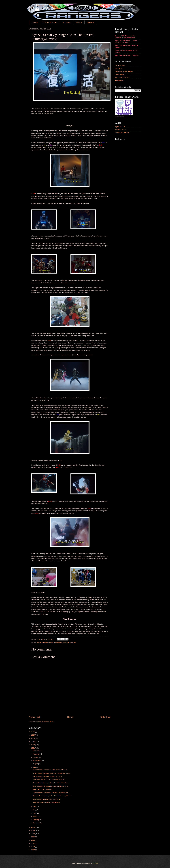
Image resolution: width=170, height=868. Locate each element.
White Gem (58, 642)
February (36, 820)
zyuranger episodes (69, 642)
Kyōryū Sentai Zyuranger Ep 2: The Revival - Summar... (51, 773)
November (37, 754)
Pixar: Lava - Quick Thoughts (42, 789)
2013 (33, 840)
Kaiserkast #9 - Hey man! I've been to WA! (47, 799)
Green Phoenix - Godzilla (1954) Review (46, 802)
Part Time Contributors (123, 77)
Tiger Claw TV (120, 127)
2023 (33, 741)
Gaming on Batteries (122, 133)
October (36, 757)
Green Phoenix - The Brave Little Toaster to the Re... (50, 770)
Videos (79, 22)
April (35, 813)
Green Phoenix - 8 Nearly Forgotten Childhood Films (50, 786)
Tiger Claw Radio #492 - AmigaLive (127, 55)
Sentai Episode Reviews (45, 642)
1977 (33, 850)
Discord (91, 22)
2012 (33, 843)
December (37, 751)
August (36, 764)
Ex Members (119, 81)
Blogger (96, 863)
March (35, 816)
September (37, 761)
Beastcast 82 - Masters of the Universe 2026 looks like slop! (125, 37)
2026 (33, 732)
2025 (33, 735)
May (35, 810)
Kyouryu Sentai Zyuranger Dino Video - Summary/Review (52, 796)
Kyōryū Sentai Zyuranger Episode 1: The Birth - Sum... (51, 783)
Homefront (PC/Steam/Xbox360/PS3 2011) (47, 776)
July (35, 767)
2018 (33, 834)
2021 (33, 748)
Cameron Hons (120, 65)
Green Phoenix (120, 74)
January (36, 823)
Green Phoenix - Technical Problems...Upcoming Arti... (51, 793)
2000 (33, 847)
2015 (33, 837)
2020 (33, 827)
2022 (33, 745)
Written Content (50, 22)
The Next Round (121, 130)
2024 (33, 738)
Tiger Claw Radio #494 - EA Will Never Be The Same (126, 42)
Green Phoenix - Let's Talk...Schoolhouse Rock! (49, 780)
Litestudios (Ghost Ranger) (124, 71)
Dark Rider (119, 68)
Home (35, 22)
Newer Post (34, 717)
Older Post (105, 717)
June (35, 807)
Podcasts (67, 22)
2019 (33, 830)
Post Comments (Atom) (46, 722)
